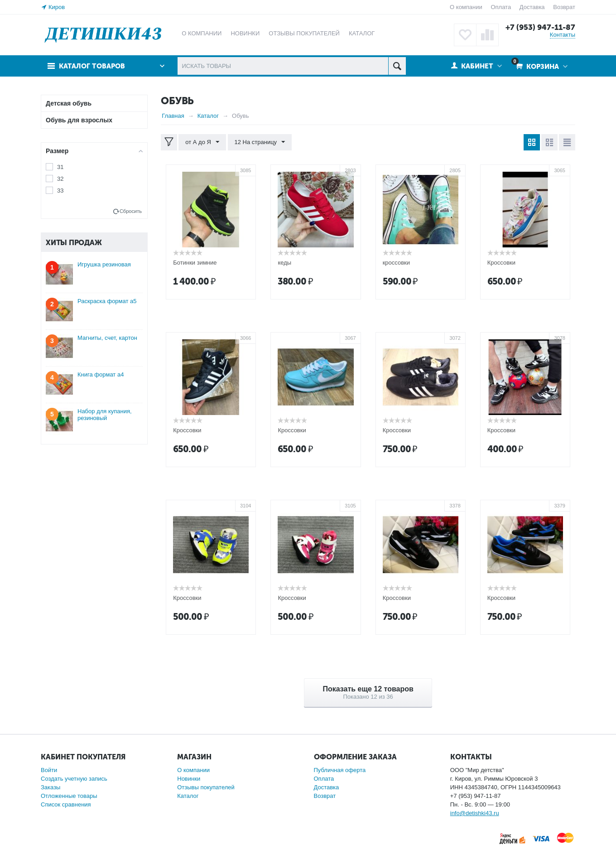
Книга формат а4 (101, 374)
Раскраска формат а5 (107, 301)
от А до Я (202, 142)
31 (60, 167)
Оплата (501, 7)
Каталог (188, 796)
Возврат (564, 7)
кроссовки (396, 263)
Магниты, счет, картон (107, 338)
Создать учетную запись (74, 779)
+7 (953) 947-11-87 (540, 27)
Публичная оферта (340, 770)
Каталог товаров (92, 66)
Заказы (51, 787)
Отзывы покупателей (206, 787)
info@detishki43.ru (475, 813)
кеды (284, 263)
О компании (466, 7)
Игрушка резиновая (104, 264)
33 (60, 191)
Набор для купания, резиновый (105, 415)
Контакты (563, 35)
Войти (49, 770)
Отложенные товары (69, 796)
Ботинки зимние (195, 263)
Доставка (532, 7)
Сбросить (131, 211)
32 (60, 179)
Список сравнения (66, 804)
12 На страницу (260, 142)
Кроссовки (501, 263)
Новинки (189, 779)
